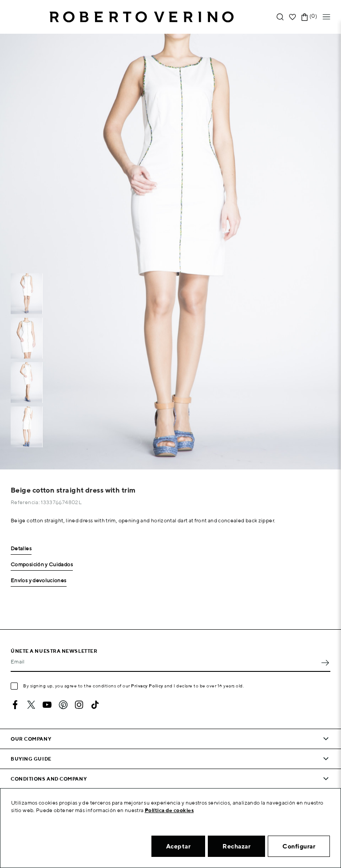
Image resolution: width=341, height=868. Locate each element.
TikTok (95, 705)
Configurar (299, 846)
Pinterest (63, 705)
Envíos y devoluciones (39, 581)
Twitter (31, 705)
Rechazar (236, 846)
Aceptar (178, 846)
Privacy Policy (147, 686)
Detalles (21, 549)
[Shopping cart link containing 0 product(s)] (305, 17)
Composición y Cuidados (42, 565)
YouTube (47, 705)
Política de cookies (169, 810)
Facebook (15, 705)
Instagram (79, 705)
